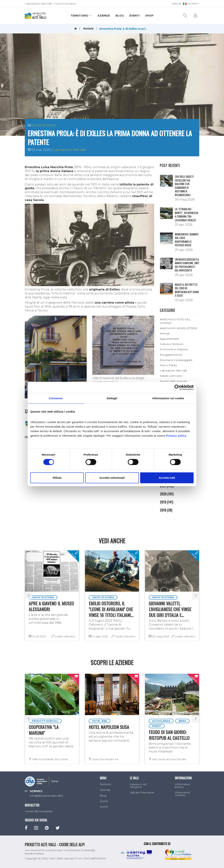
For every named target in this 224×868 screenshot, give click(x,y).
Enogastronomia (171, 355)
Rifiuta (57, 478)
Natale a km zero (171, 376)
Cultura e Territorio (172, 344)
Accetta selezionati (112, 478)
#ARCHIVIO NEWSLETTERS (178, 328)
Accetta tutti (167, 478)
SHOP (149, 16)
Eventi (135, 16)
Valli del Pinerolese (142, 792)
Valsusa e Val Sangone (138, 786)
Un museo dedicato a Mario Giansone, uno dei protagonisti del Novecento (187, 265)
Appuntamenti (169, 339)
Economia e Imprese (174, 349)
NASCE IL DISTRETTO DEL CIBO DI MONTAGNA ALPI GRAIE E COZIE (187, 290)
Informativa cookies (182, 794)
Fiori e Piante (168, 365)
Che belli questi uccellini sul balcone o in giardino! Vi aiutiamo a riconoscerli (184, 186)
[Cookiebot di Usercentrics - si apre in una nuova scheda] (177, 387)
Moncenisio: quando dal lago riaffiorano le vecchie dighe (187, 240)
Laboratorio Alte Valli (70, 150)
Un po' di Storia (44, 125)
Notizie (88, 29)
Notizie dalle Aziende (173, 381)
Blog (120, 16)
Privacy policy (176, 436)
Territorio (81, 16)
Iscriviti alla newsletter (39, 811)
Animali (165, 333)
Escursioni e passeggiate (176, 360)
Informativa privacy (182, 786)
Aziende (104, 16)
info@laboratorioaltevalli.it (46, 796)
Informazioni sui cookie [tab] (168, 398)
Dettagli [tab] (112, 398)
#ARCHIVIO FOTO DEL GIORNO (175, 321)
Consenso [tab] (56, 398)
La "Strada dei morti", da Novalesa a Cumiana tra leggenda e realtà (186, 214)
